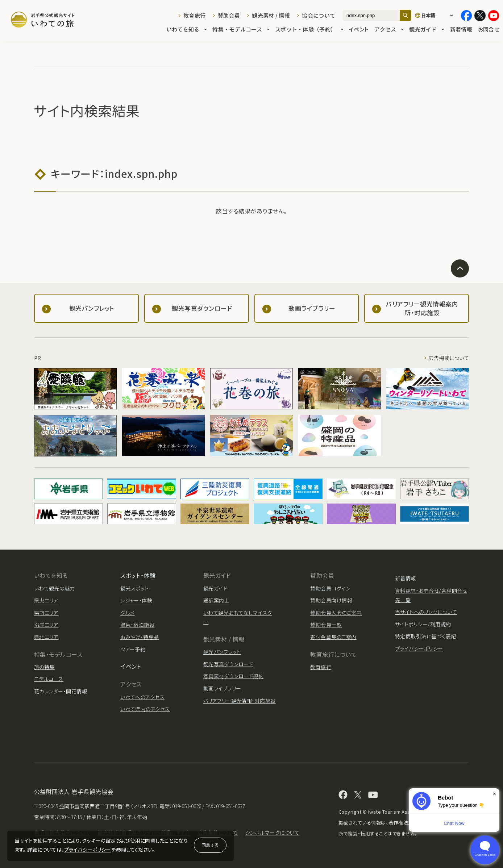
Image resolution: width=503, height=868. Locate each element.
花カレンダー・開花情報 (61, 691)
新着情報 (461, 30)
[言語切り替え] (436, 16)
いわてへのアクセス (142, 697)
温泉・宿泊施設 (137, 625)
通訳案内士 (216, 600)
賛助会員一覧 (326, 625)
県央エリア (46, 600)
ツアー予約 (133, 649)
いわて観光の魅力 (55, 588)
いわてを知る (187, 30)
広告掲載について (449, 358)
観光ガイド (427, 30)
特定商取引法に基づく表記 (426, 636)
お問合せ (489, 30)
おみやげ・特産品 (140, 637)
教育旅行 (194, 15)
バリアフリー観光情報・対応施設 (240, 701)
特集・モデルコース (241, 30)
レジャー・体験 (136, 600)
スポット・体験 (138, 575)
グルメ (127, 613)
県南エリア (46, 613)
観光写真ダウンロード (228, 664)
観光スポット (135, 588)
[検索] (406, 15)
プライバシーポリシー (88, 850)
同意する (210, 845)
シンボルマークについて (272, 832)
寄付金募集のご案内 (333, 637)
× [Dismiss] (494, 794)
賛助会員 (229, 15)
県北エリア (46, 637)
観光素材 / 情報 (271, 15)
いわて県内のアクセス (145, 709)
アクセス (389, 30)
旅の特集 (44, 667)
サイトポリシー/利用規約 (423, 624)
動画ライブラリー (222, 688)
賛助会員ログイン (330, 588)
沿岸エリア (46, 625)
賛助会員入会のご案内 (336, 613)
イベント (359, 30)
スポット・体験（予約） (309, 30)
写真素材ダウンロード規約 (234, 676)
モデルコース (49, 679)
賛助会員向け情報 (331, 600)
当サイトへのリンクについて (426, 612)
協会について (319, 15)
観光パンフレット (222, 652)
